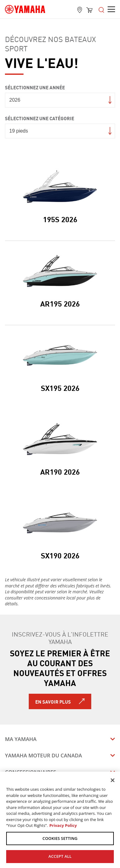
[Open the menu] (101, 9)
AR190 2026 (60, 471)
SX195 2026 (60, 387)
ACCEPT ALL (60, 856)
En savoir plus (53, 701)
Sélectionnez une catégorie (40, 118)
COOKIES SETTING (60, 838)
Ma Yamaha (21, 739)
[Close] (113, 780)
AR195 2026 (60, 303)
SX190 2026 (60, 555)
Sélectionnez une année (35, 87)
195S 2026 (60, 219)
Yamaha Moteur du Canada (43, 755)
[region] (60, 820)
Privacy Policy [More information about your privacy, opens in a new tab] (63, 825)
